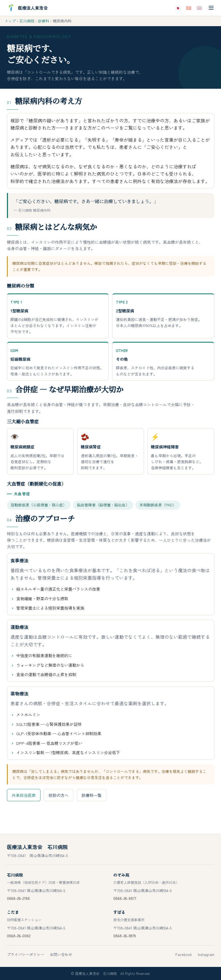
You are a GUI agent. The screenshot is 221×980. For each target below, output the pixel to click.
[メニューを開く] (211, 8)
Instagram (206, 954)
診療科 (43, 21)
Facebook (184, 954)
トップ (10, 21)
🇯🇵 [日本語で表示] (178, 8)
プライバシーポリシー (26, 954)
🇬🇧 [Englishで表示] (199, 8)
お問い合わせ (61, 954)
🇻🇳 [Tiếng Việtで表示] (189, 8)
